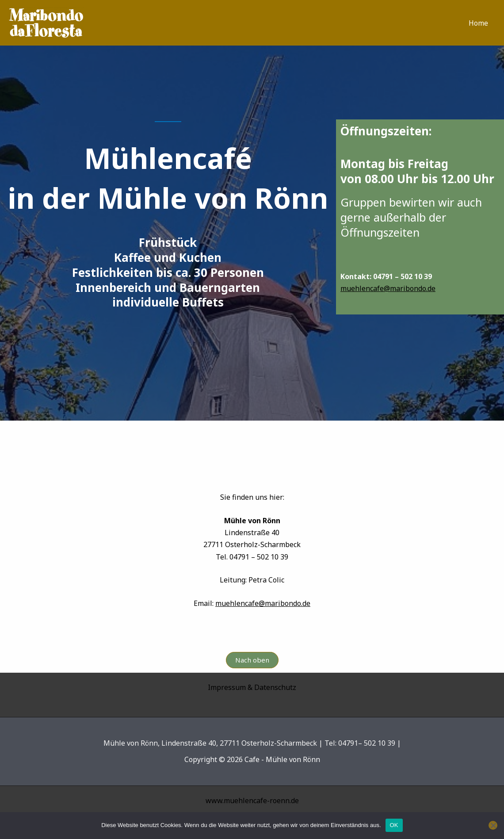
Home (478, 23)
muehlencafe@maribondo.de (388, 288)
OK (394, 825)
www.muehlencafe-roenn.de (252, 801)
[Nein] (493, 825)
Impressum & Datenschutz (252, 687)
